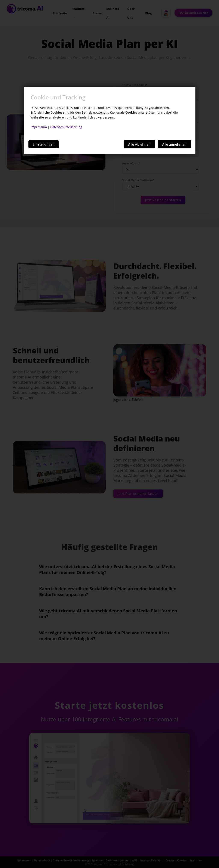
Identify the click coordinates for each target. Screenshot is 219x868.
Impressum (39, 127)
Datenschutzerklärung (66, 127)
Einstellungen (44, 144)
